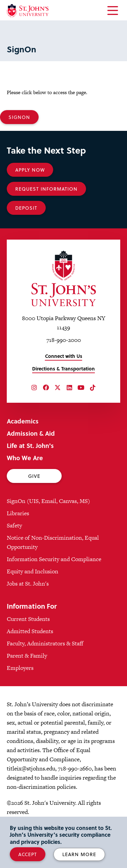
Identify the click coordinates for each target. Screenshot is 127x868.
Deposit (26, 208)
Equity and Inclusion (33, 571)
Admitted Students (30, 631)
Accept (28, 854)
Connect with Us (64, 356)
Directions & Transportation (63, 369)
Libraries (18, 513)
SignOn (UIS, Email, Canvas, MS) (48, 501)
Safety (14, 525)
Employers (20, 668)
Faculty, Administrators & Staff (45, 643)
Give (34, 476)
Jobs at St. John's (28, 584)
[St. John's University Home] (28, 11)
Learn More (79, 854)
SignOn (19, 117)
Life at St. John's (30, 445)
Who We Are (25, 458)
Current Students (28, 619)
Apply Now (30, 170)
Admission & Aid (31, 433)
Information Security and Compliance (54, 559)
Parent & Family (27, 656)
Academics (23, 421)
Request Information (46, 189)
